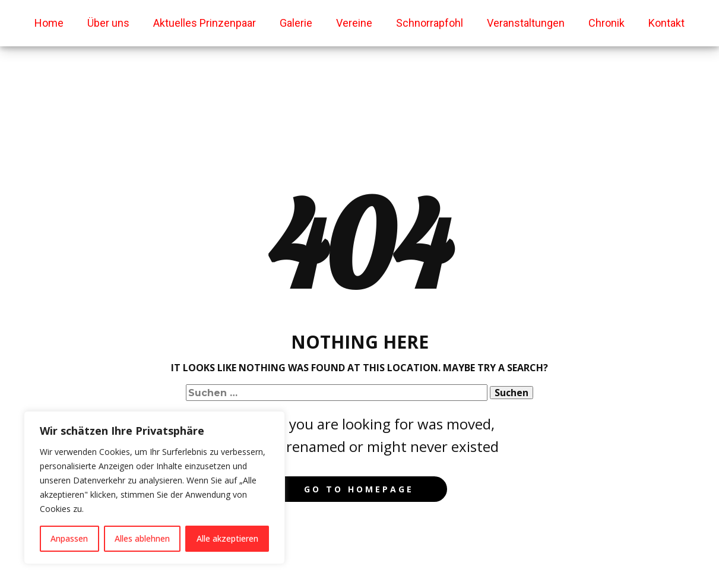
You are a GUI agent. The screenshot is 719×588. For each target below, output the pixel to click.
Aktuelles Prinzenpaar (205, 23)
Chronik (606, 23)
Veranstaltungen (526, 23)
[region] (154, 488)
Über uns (108, 23)
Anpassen (69, 538)
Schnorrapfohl (430, 23)
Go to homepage (359, 489)
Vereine (354, 23)
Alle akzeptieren (227, 538)
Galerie (296, 23)
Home (49, 23)
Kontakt (666, 23)
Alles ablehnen (142, 538)
